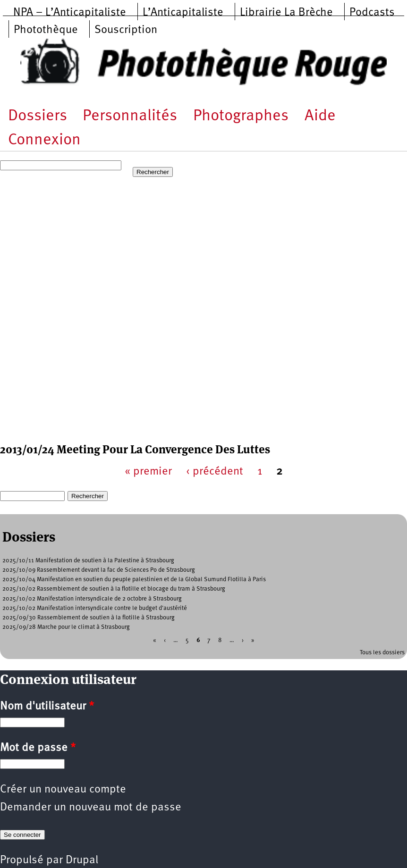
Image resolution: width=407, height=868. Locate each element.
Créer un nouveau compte (63, 790)
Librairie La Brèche (286, 13)
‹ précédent (215, 472)
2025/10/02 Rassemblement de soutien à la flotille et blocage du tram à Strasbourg (114, 589)
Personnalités (130, 116)
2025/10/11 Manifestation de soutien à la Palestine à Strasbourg (88, 561)
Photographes (241, 116)
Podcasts (372, 13)
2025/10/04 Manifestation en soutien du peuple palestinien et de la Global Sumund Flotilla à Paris (134, 580)
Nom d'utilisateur (47, 707)
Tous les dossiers (382, 653)
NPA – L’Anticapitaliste (70, 13)
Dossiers (38, 116)
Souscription (126, 30)
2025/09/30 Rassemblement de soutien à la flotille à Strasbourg (89, 618)
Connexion (44, 140)
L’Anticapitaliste (183, 13)
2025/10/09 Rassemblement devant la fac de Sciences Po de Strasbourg (99, 570)
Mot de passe (38, 748)
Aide (320, 116)
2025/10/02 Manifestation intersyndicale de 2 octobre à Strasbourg (92, 599)
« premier (148, 472)
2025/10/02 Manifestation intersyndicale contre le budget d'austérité (95, 608)
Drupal (82, 860)
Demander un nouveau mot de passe (91, 808)
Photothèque (46, 30)
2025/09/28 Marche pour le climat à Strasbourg (66, 627)
